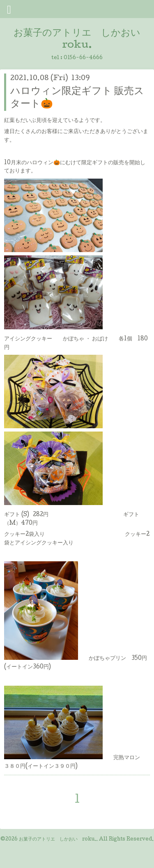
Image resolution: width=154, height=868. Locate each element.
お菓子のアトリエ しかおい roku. (57, 840)
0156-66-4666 (83, 58)
